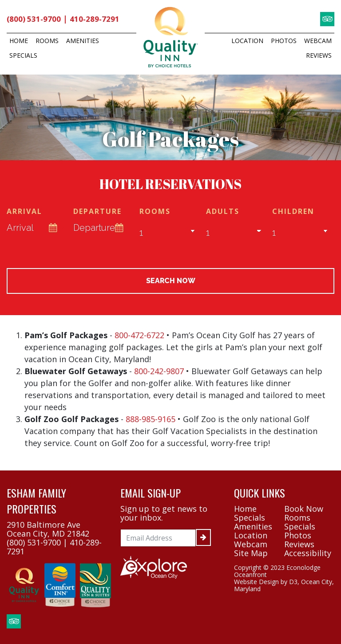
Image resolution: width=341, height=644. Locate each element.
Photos (284, 41)
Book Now (304, 510)
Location (247, 41)
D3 (293, 583)
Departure (97, 213)
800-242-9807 (159, 372)
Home (19, 41)
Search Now (171, 282)
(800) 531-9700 (34, 19)
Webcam (318, 41)
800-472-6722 (139, 336)
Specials (23, 55)
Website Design (256, 583)
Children (293, 213)
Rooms (47, 41)
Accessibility (308, 554)
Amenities (83, 41)
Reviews (319, 55)
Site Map (251, 554)
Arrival (24, 213)
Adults (223, 213)
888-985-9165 (151, 420)
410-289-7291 (96, 19)
